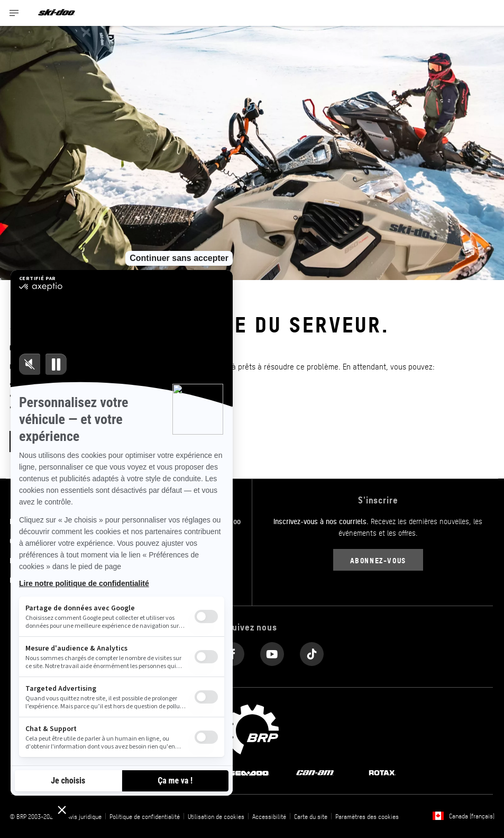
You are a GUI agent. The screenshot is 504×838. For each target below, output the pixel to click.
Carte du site (311, 816)
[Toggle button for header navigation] (14, 13)
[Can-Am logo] (315, 772)
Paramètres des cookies (367, 816)
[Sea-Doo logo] (249, 772)
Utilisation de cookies (216, 816)
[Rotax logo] (382, 772)
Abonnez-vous (378, 560)
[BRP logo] (252, 728)
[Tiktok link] (312, 651)
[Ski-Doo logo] (57, 13)
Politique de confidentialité (145, 816)
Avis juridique (84, 816)
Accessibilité (269, 816)
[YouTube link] (272, 651)
